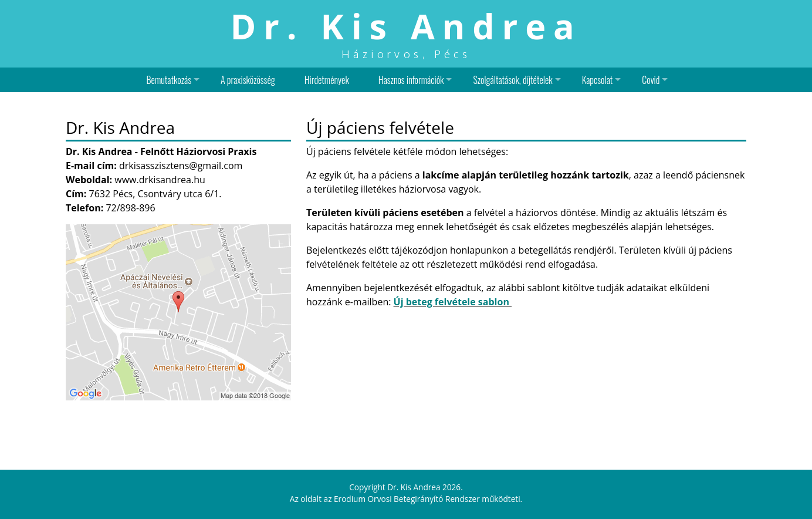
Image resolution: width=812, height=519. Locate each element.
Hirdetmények (327, 80)
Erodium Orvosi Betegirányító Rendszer (407, 499)
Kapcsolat (598, 80)
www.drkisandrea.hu (160, 180)
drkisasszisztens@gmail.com (181, 166)
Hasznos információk (411, 80)
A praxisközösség (248, 80)
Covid (651, 80)
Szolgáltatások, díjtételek (512, 80)
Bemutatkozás (169, 80)
